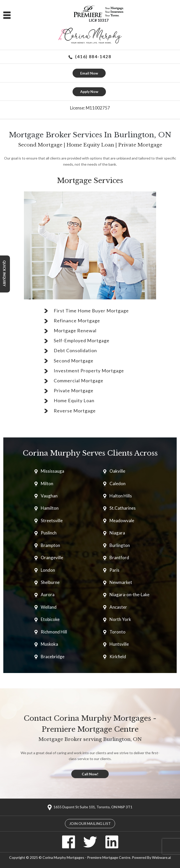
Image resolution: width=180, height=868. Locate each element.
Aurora (48, 595)
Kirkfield (118, 657)
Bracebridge (53, 657)
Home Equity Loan (74, 400)
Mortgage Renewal (75, 331)
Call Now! (90, 774)
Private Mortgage (74, 390)
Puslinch (49, 533)
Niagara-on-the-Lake (129, 595)
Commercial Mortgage (79, 381)
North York (120, 619)
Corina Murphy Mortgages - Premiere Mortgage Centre (86, 857)
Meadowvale (122, 521)
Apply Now (89, 91)
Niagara (117, 533)
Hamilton (50, 508)
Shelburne (50, 582)
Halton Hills (121, 496)
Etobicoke (50, 619)
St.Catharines (123, 508)
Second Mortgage (74, 361)
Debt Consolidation (75, 350)
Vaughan (49, 496)
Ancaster (118, 607)
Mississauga (52, 471)
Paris (114, 570)
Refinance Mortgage (77, 321)
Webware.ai (161, 857)
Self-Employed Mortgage (82, 340)
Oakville (117, 471)
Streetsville (52, 521)
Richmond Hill (54, 632)
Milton (47, 484)
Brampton (50, 545)
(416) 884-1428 (93, 57)
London (48, 570)
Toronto (117, 632)
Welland (49, 607)
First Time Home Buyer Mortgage (91, 311)
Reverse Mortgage (75, 411)
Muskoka (49, 644)
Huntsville (119, 644)
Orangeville (52, 558)
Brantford (119, 558)
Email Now (89, 73)
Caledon (117, 484)
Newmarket (121, 582)
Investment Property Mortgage (89, 371)
